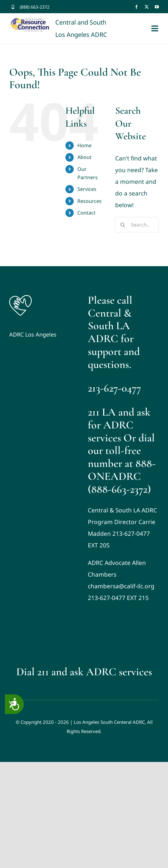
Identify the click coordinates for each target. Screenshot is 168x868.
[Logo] (21, 297)
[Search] (123, 225)
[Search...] (137, 225)
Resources (90, 201)
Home (84, 145)
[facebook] (137, 7)
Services (87, 189)
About (84, 157)
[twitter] (147, 7)
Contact (86, 213)
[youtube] (157, 7)
